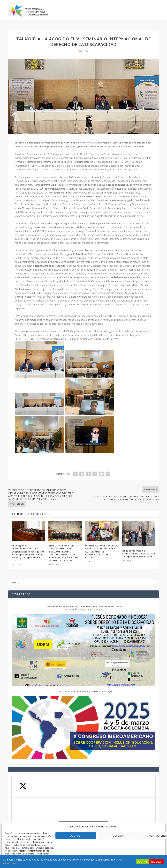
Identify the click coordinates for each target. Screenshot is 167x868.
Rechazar (156, 862)
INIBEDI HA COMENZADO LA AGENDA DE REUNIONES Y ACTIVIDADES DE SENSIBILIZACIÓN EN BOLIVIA (101, 548)
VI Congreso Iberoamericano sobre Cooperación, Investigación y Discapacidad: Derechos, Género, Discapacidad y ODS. (28, 550)
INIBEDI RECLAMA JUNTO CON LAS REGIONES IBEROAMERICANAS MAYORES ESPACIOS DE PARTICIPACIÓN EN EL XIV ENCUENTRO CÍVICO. (64, 550)
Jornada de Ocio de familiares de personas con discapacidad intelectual (138, 550)
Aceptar (76, 836)
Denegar (118, 836)
